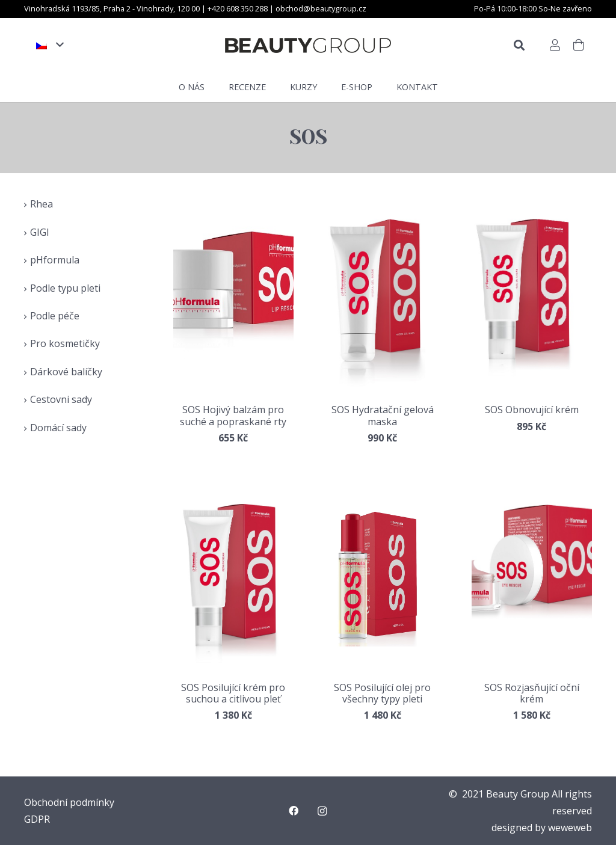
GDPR (37, 819)
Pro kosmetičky (65, 343)
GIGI (40, 232)
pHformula (55, 260)
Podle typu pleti (65, 288)
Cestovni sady (61, 399)
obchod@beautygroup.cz (321, 8)
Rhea (42, 204)
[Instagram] (322, 811)
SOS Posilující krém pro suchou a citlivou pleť (233, 693)
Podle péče (55, 316)
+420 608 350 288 (239, 8)
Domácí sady (58, 428)
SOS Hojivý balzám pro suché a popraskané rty (233, 415)
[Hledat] (519, 45)
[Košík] (579, 45)
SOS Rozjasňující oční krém (532, 693)
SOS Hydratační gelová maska (383, 415)
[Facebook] (294, 811)
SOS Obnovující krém (532, 410)
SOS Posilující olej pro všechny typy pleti (382, 693)
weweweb (570, 828)
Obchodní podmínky (69, 802)
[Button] (555, 45)
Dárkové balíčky (66, 372)
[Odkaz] (308, 45)
